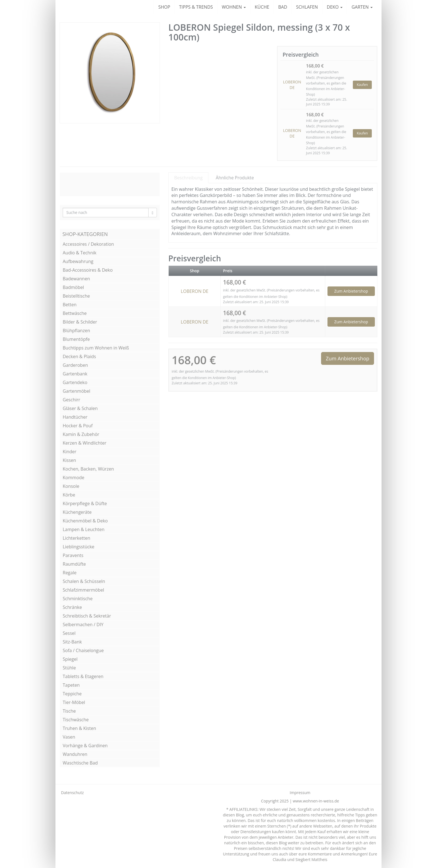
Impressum (300, 793)
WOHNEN (234, 7)
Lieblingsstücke (79, 547)
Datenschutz (72, 793)
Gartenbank (75, 374)
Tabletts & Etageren (83, 676)
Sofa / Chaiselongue (83, 650)
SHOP (164, 7)
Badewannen (76, 279)
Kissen (69, 460)
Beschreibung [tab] (188, 178)
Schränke (72, 607)
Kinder (70, 452)
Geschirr (71, 400)
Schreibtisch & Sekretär (87, 616)
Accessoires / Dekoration (88, 244)
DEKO (335, 7)
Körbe (69, 495)
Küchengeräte (77, 512)
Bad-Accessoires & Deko (88, 270)
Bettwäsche (75, 313)
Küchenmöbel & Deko (85, 521)
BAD (283, 7)
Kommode (73, 478)
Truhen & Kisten (79, 728)
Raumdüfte (74, 564)
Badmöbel (73, 287)
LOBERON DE (292, 85)
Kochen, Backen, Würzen (88, 469)
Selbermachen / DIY (83, 625)
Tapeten (71, 685)
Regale (70, 573)
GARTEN (362, 7)
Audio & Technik (80, 253)
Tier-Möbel (74, 702)
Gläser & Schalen (80, 408)
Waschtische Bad (80, 763)
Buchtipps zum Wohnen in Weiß (96, 348)
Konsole (71, 486)
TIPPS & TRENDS (196, 7)
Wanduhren (75, 754)
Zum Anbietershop (351, 291)
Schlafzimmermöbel (83, 590)
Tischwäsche (76, 720)
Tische (69, 711)
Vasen (69, 737)
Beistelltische (76, 296)
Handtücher (75, 417)
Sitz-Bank (72, 642)
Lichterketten (77, 538)
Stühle (69, 668)
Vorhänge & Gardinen (85, 746)
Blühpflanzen (76, 331)
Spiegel (70, 659)
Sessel (69, 633)
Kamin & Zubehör (81, 434)
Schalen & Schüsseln (84, 581)
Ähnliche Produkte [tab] (235, 178)
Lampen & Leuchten (84, 529)
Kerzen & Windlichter (85, 443)
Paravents (73, 555)
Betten (70, 305)
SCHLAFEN (307, 7)
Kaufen (362, 85)
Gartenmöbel (77, 391)
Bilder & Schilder (80, 322)
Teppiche (72, 694)
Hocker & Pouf (78, 426)
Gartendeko (75, 382)
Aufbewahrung (78, 261)
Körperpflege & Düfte (85, 503)
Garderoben (75, 365)
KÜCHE (262, 7)
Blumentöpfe (76, 339)
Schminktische (78, 599)
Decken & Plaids (79, 356)
